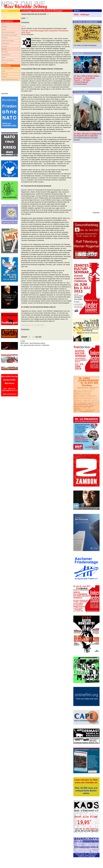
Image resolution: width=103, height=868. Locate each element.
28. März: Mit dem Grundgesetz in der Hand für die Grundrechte (88, 135)
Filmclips (5, 52)
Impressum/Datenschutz (10, 80)
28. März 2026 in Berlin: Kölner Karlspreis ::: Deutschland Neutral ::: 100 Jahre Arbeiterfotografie (86, 79)
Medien (4, 49)
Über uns (5, 74)
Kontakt (4, 77)
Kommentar (6, 43)
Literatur (5, 63)
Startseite (24, 337)
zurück (23, 18)
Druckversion (25, 22)
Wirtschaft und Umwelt (9, 35)
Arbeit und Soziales (8, 32)
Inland (4, 29)
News (4, 24)
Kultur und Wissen (8, 60)
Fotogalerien (6, 55)
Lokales (4, 27)
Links (4, 71)
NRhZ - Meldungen (82, 15)
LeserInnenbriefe (8, 68)
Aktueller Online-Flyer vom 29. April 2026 (34, 14)
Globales (5, 38)
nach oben (38, 337)
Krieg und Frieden (8, 41)
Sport (4, 57)
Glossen (5, 46)
